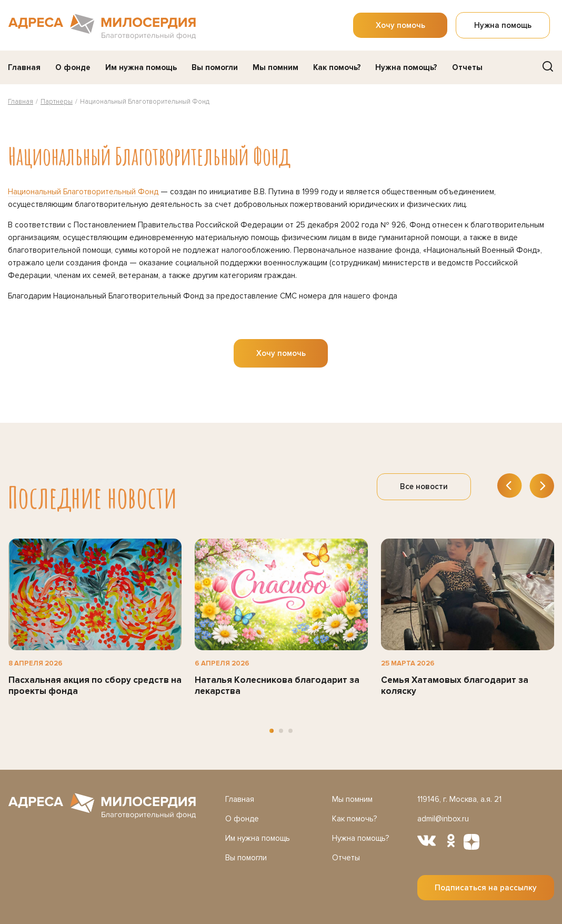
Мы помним (275, 67)
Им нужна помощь (141, 67)
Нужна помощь (503, 25)
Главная (24, 67)
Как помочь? (337, 67)
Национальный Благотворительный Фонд (83, 192)
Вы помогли (215, 67)
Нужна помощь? (406, 67)
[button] (272, 731)
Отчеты (467, 67)
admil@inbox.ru (443, 819)
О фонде (73, 67)
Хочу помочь (400, 25)
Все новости (424, 486)
